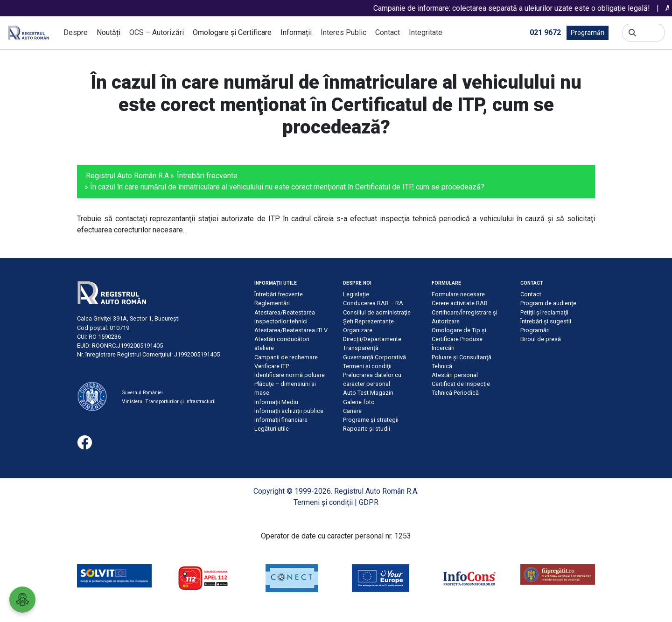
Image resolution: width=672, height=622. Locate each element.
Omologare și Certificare (232, 32)
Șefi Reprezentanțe (368, 321)
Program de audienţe (548, 303)
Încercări (443, 348)
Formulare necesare (458, 294)
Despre (76, 32)
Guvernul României (142, 393)
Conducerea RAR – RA (373, 303)
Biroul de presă (541, 339)
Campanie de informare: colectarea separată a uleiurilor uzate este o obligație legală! (520, 8)
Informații (296, 32)
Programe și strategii (371, 420)
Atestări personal (455, 375)
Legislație (356, 294)
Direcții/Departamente (372, 339)
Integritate (426, 32)
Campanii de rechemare (286, 357)
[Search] (650, 33)
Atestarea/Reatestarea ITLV (291, 330)
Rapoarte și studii (367, 429)
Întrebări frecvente (207, 176)
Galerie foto (359, 402)
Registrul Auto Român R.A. (128, 176)
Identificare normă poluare (290, 375)
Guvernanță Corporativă (374, 357)
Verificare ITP (272, 366)
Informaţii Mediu (276, 402)
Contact (388, 32)
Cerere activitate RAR (460, 303)
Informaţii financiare (281, 420)
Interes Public (343, 32)
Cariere (352, 411)
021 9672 (545, 32)
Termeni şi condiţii (367, 366)
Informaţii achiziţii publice (289, 411)
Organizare (358, 330)
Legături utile (272, 429)
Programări (588, 33)
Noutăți (108, 32)
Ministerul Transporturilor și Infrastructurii (168, 402)
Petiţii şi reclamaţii (544, 312)
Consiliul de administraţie (377, 312)
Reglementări (272, 303)
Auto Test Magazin (368, 393)
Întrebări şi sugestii (546, 321)
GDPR (369, 502)
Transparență (361, 348)
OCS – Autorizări (157, 32)
